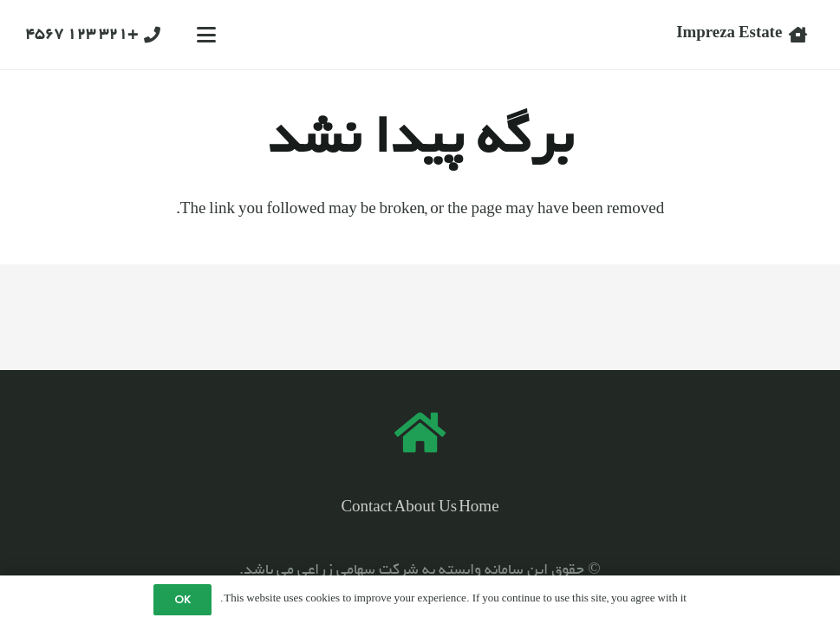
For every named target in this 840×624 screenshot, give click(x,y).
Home (479, 508)
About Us (426, 508)
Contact (366, 508)
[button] (206, 35)
